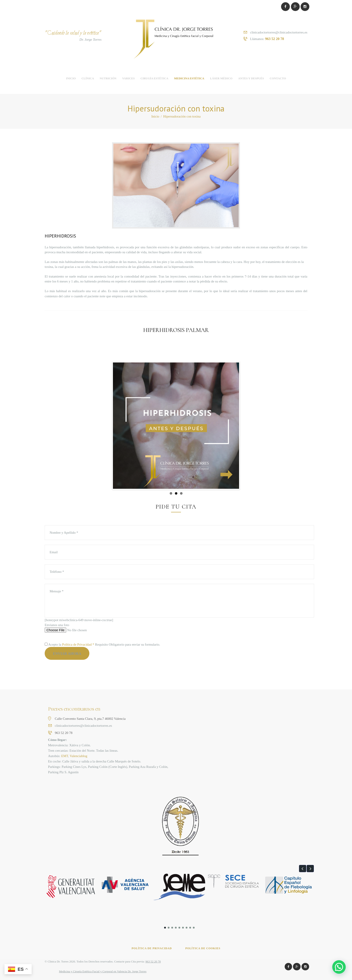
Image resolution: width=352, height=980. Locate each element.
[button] (303, 869)
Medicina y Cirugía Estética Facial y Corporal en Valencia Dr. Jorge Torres (103, 971)
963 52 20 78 (275, 39)
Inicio (155, 117)
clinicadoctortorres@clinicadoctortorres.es (279, 32)
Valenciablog (79, 756)
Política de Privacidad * (78, 644)
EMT (65, 756)
